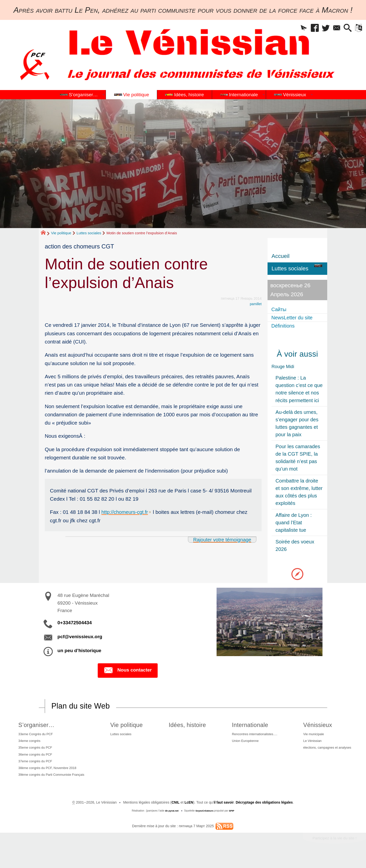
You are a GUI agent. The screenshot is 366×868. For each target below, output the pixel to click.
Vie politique (61, 233)
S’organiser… (35, 727)
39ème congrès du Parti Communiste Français (46, 784)
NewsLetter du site (295, 318)
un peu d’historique (79, 652)
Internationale (246, 727)
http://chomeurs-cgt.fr (126, 512)
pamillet (255, 304)
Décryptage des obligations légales (265, 814)
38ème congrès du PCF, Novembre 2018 (49, 774)
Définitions (285, 327)
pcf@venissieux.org (80, 639)
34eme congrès (29, 744)
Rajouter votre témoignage (220, 539)
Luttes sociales (89, 233)
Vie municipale (311, 737)
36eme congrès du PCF (35, 759)
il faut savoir (223, 814)
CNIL (174, 814)
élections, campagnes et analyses (326, 752)
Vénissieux (315, 727)
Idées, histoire (185, 727)
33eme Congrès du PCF (36, 737)
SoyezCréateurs (205, 823)
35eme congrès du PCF (35, 752)
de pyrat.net (171, 823)
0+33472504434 (75, 625)
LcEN (187, 814)
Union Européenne (242, 744)
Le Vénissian (310, 744)
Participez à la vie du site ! (333, 850)
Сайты (280, 309)
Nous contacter (128, 673)
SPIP (232, 823)
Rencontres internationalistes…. (252, 737)
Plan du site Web (82, 708)
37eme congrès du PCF (35, 767)
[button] (295, 29)
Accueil (280, 256)
